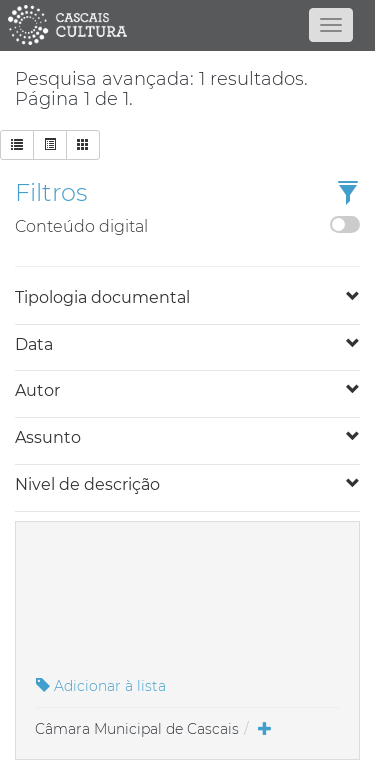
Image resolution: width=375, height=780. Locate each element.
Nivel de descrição (87, 484)
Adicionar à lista (101, 686)
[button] (348, 194)
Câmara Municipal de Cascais (137, 729)
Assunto (48, 437)
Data (34, 344)
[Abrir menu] (331, 25)
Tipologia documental (102, 297)
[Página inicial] (188, 25)
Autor (37, 390)
